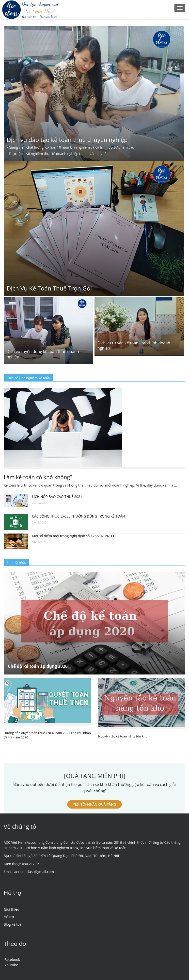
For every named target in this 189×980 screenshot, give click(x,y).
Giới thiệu (11, 909)
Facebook (12, 959)
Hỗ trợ (9, 917)
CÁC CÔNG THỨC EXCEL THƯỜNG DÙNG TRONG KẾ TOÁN (78, 516)
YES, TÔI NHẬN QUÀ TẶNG (94, 804)
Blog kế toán (14, 924)
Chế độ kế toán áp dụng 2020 (38, 666)
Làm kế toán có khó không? (38, 477)
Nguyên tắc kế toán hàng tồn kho (123, 736)
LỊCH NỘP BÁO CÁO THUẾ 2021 (57, 497)
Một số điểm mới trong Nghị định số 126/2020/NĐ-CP (75, 536)
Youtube (11, 965)
